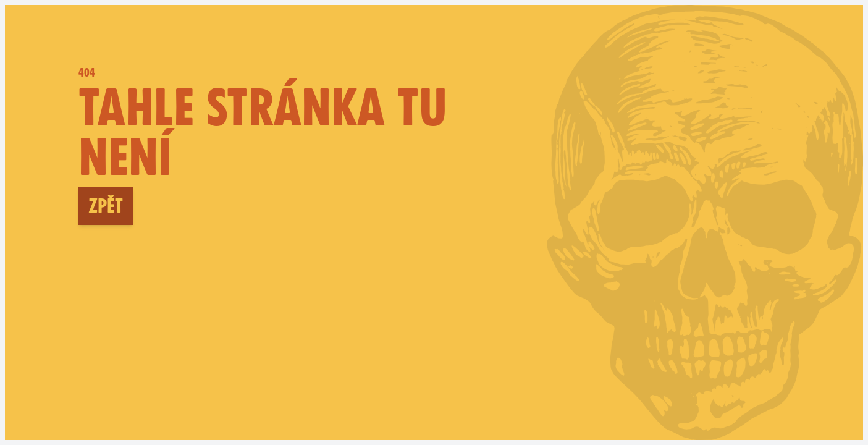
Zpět (106, 206)
